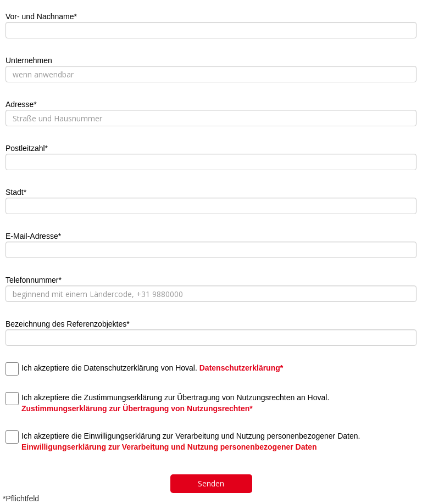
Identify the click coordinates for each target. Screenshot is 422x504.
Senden (211, 483)
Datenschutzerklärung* (241, 368)
